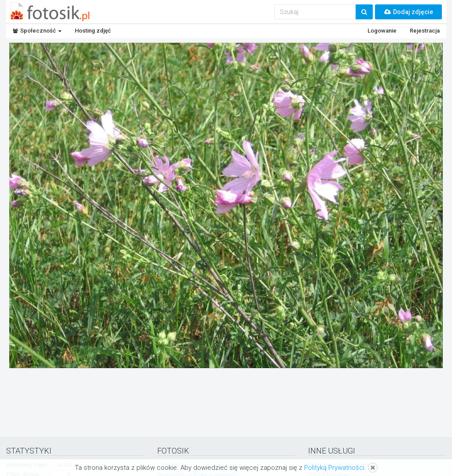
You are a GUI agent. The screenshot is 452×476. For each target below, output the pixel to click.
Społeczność (37, 31)
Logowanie (382, 31)
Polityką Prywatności (334, 468)
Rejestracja (425, 31)
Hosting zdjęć (93, 31)
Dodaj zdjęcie (408, 12)
